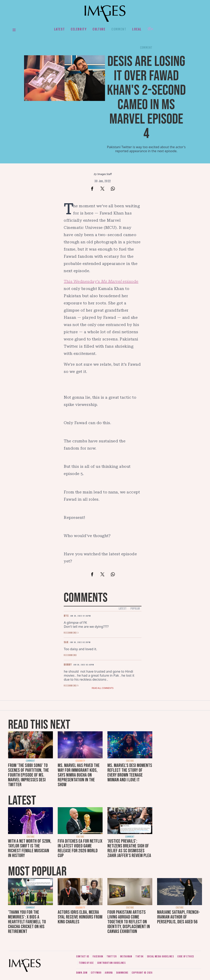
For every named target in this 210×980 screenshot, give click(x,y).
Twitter (112, 956)
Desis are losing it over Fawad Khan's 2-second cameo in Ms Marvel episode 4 (146, 98)
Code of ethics (186, 956)
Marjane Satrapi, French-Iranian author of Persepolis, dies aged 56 (178, 917)
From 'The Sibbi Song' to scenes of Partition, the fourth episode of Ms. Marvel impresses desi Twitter (28, 775)
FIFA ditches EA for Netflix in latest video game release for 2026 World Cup (80, 848)
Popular (135, 609)
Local (137, 29)
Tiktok (139, 956)
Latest (60, 29)
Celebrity (79, 29)
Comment (119, 29)
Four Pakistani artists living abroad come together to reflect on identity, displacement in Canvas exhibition (129, 922)
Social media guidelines (160, 956)
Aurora (109, 973)
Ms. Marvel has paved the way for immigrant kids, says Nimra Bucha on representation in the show (79, 775)
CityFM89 (96, 973)
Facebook (98, 956)
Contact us (83, 956)
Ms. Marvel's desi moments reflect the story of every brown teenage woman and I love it (130, 773)
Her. (151, 29)
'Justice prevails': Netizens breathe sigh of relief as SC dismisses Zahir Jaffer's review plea (129, 848)
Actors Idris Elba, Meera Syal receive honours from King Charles (80, 917)
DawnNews (122, 973)
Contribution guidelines (111, 963)
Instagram (126, 956)
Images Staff (105, 174)
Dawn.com (82, 973)
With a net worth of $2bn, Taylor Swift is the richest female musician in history (30, 848)
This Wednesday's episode (101, 281)
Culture (99, 29)
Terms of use (86, 963)
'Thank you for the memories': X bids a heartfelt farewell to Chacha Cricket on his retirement (27, 922)
